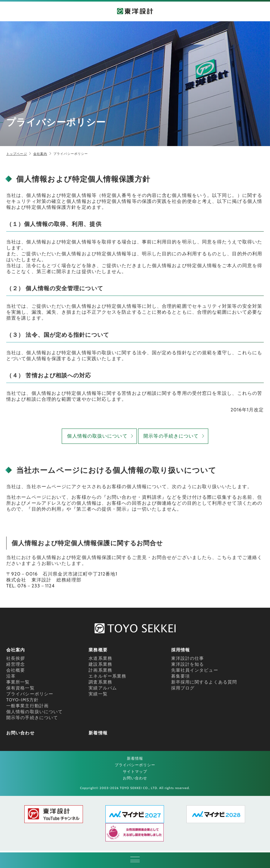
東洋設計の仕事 (188, 658)
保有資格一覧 (20, 688)
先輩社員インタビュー (195, 670)
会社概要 (16, 670)
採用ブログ (183, 688)
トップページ (17, 154)
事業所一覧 (18, 682)
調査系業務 (100, 682)
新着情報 (98, 733)
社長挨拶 (16, 658)
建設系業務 (100, 664)
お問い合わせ (20, 733)
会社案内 (40, 154)
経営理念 (16, 664)
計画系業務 (100, 670)
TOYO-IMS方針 (22, 700)
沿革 (11, 676)
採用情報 (181, 650)
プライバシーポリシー (30, 694)
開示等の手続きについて (171, 436)
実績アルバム (103, 688)
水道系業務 (100, 658)
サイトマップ (135, 771)
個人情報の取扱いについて (97, 436)
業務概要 (98, 650)
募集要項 (181, 676)
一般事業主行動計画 (27, 706)
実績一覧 (98, 694)
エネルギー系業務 (107, 676)
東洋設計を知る (188, 664)
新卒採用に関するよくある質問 (204, 682)
